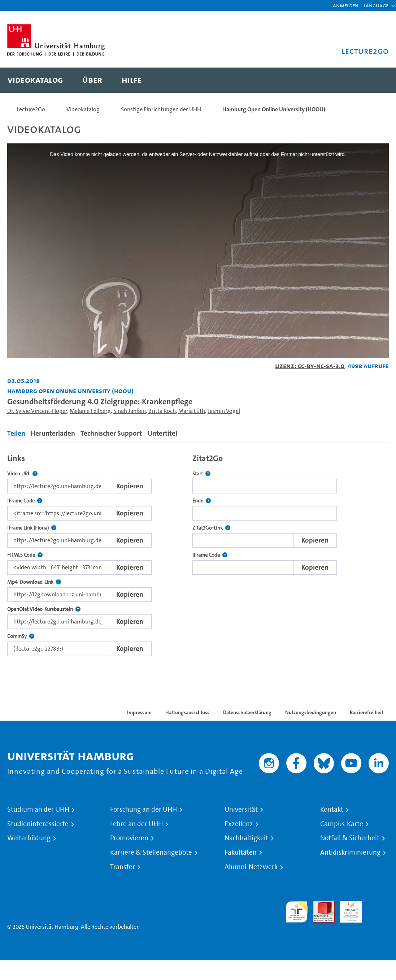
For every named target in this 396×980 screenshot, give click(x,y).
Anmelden (346, 5)
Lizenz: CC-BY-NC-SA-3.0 (310, 366)
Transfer (123, 867)
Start (201, 474)
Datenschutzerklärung (247, 712)
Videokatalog (83, 109)
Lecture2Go (31, 109)
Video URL (22, 474)
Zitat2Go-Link (211, 528)
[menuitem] (35, 80)
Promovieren (129, 838)
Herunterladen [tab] (53, 433)
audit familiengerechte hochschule (297, 912)
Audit (320, 905)
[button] (376, 5)
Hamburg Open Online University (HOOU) (274, 109)
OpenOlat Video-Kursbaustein (44, 609)
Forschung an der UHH (143, 810)
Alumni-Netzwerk (251, 867)
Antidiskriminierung (350, 852)
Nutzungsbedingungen (311, 712)
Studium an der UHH (38, 810)
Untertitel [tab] (162, 433)
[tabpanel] (198, 553)
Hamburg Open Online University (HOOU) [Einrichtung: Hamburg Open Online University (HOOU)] (70, 391)
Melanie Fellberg (90, 411)
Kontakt (332, 810)
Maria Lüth (192, 411)
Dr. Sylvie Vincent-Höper (37, 411)
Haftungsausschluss (187, 712)
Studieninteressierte (38, 824)
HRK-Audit (347, 909)
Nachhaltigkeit (246, 838)
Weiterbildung (29, 838)
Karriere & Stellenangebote (151, 852)
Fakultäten (241, 852)
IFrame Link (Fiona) (32, 528)
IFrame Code (25, 501)
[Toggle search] (376, 80)
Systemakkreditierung (378, 905)
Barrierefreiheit (367, 712)
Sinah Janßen (130, 411)
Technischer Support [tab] (111, 433)
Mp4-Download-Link (34, 582)
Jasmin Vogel (224, 411)
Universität (241, 810)
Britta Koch (162, 411)
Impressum (139, 712)
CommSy (21, 636)
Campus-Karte (342, 824)
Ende (202, 501)
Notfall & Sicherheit (350, 838)
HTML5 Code (25, 555)
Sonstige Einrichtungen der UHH (161, 109)
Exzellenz (239, 824)
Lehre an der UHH (136, 824)
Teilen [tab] (16, 433)
